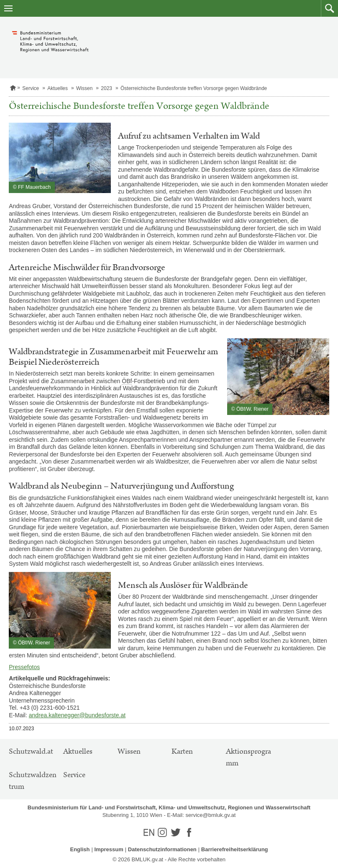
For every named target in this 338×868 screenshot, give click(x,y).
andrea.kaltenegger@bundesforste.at (77, 715)
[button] (329, 8)
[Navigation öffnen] (8, 8)
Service (31, 88)
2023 (106, 88)
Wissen (84, 88)
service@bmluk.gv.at (210, 815)
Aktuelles (58, 88)
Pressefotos (24, 667)
